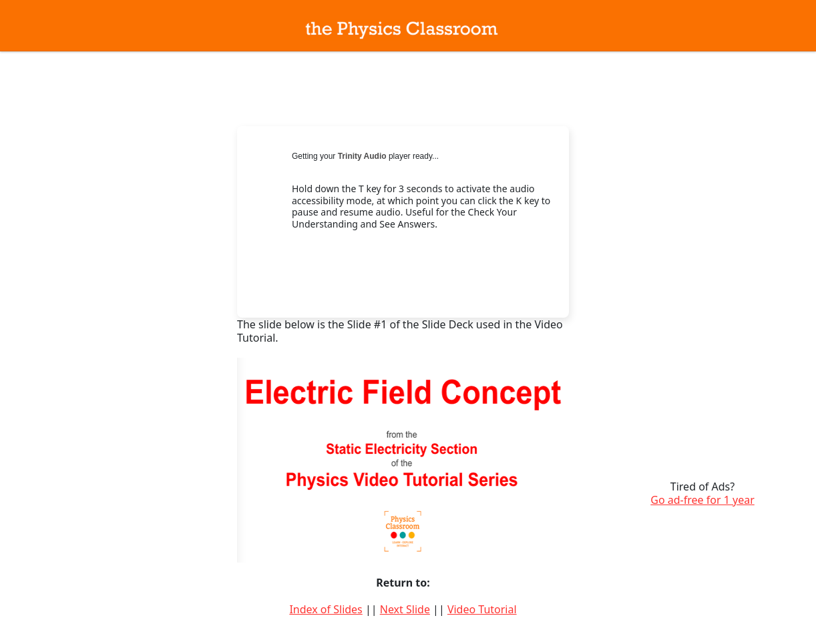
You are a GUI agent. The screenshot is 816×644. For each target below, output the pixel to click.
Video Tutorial (482, 609)
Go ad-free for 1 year (702, 500)
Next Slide (405, 609)
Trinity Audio (362, 156)
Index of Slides (326, 609)
